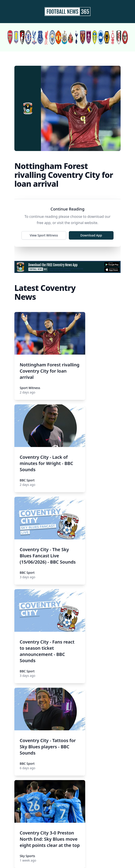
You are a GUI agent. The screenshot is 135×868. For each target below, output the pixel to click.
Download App (91, 235)
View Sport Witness (44, 235)
